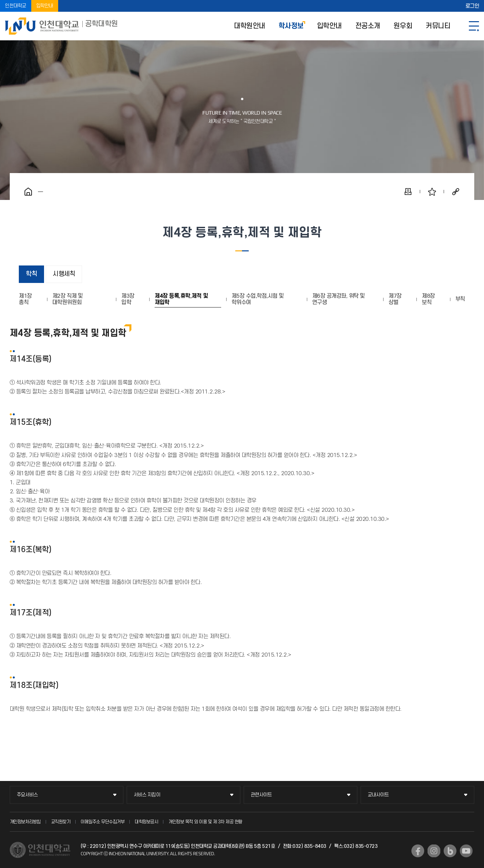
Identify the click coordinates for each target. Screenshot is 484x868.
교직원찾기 (61, 822)
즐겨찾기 (432, 192)
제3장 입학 (128, 299)
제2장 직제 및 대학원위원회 (68, 299)
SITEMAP (474, 26)
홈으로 (28, 192)
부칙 (460, 299)
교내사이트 (378, 795)
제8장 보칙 (428, 299)
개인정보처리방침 (25, 822)
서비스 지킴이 (147, 795)
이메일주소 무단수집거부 (103, 822)
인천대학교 (16, 6)
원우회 (403, 26)
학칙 (31, 274)
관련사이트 (261, 795)
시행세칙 (64, 274)
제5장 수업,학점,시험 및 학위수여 (258, 299)
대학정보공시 (146, 822)
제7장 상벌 (395, 299)
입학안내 (45, 6)
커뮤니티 (438, 26)
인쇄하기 (408, 192)
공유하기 (456, 192)
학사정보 (291, 26)
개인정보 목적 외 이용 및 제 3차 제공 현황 (205, 822)
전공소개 (368, 26)
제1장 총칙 (25, 299)
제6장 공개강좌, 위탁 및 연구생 (339, 299)
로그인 (472, 6)
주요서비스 (27, 795)
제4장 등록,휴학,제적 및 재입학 (181, 299)
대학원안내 (250, 26)
